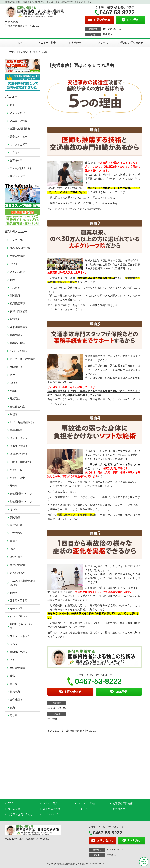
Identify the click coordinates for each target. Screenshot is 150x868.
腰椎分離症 (16, 335)
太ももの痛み (17, 573)
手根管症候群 (17, 256)
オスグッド (16, 288)
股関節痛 (15, 296)
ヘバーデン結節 (19, 351)
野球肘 (14, 280)
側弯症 (14, 264)
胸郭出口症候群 (19, 311)
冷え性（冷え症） (20, 438)
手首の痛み (16, 533)
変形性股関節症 (19, 446)
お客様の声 (75, 43)
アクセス (103, 43)
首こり (14, 684)
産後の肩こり (17, 557)
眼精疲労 (15, 319)
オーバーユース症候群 (22, 359)
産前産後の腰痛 (19, 454)
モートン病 (16, 608)
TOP (19, 43)
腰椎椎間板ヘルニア (21, 494)
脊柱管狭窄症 (17, 407)
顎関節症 (15, 517)
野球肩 (14, 593)
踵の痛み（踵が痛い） (22, 248)
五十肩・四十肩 (19, 601)
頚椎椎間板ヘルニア (21, 502)
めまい (14, 660)
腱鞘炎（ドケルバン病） (21, 626)
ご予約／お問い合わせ (131, 43)
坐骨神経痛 (16, 700)
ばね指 (14, 509)
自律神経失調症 (19, 652)
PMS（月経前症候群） (23, 422)
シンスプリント (19, 616)
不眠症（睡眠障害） (21, 462)
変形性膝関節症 (19, 327)
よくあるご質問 (19, 145)
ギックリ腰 (16, 470)
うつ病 (14, 644)
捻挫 (12, 375)
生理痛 (14, 414)
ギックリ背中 (17, 478)
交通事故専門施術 (20, 129)
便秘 (12, 549)
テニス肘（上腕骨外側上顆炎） (22, 583)
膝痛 (12, 676)
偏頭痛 (14, 383)
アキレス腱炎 (17, 272)
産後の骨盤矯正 (19, 565)
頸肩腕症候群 (17, 304)
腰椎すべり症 (17, 343)
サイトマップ (17, 176)
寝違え (14, 541)
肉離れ (14, 391)
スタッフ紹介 (17, 113)
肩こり (14, 715)
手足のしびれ (17, 240)
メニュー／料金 (47, 43)
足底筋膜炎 (16, 525)
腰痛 (12, 708)
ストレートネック (20, 636)
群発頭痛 (15, 692)
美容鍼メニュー (19, 137)
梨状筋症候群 (17, 668)
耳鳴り (14, 486)
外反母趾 (15, 399)
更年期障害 (16, 430)
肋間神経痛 (16, 367)
